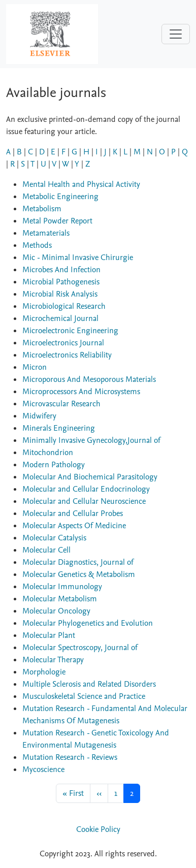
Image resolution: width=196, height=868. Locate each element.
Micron (35, 367)
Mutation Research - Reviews (70, 757)
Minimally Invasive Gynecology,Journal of (91, 440)
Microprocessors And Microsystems (81, 392)
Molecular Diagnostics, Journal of (78, 562)
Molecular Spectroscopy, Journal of (80, 648)
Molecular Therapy (53, 660)
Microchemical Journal (60, 318)
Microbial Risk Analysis (60, 294)
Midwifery (39, 416)
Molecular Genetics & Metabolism (79, 574)
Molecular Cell (46, 550)
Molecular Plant (49, 635)
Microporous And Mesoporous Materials (89, 379)
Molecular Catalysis (54, 538)
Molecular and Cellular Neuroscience (84, 501)
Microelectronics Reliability (67, 355)
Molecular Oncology (56, 611)
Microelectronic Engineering (70, 331)
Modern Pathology (54, 465)
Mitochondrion (48, 453)
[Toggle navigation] (176, 34)
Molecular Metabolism (60, 599)
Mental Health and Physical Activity (81, 184)
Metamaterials (46, 233)
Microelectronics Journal (63, 343)
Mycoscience (43, 769)
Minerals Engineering (59, 428)
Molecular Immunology (62, 587)
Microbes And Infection (61, 270)
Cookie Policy (98, 829)
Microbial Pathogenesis (61, 282)
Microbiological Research (64, 306)
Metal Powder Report (57, 221)
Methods (37, 245)
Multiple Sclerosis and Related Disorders (89, 684)
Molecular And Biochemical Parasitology (90, 477)
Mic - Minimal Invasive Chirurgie (78, 258)
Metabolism (42, 209)
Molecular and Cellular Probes (73, 513)
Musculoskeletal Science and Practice (84, 696)
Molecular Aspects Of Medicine (74, 526)
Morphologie (44, 672)
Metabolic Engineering (60, 197)
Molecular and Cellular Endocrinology (86, 489)
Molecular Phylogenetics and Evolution (88, 623)
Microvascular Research (61, 404)
